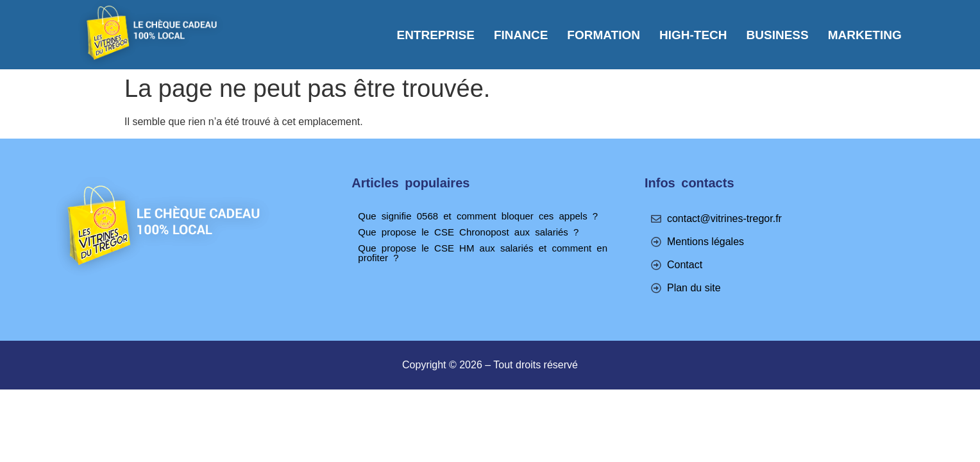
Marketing (865, 35)
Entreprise (435, 35)
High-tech (693, 35)
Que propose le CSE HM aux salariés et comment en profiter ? (483, 253)
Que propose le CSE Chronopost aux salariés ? (468, 232)
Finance (521, 35)
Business (778, 35)
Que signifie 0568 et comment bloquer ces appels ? (478, 216)
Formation (604, 35)
